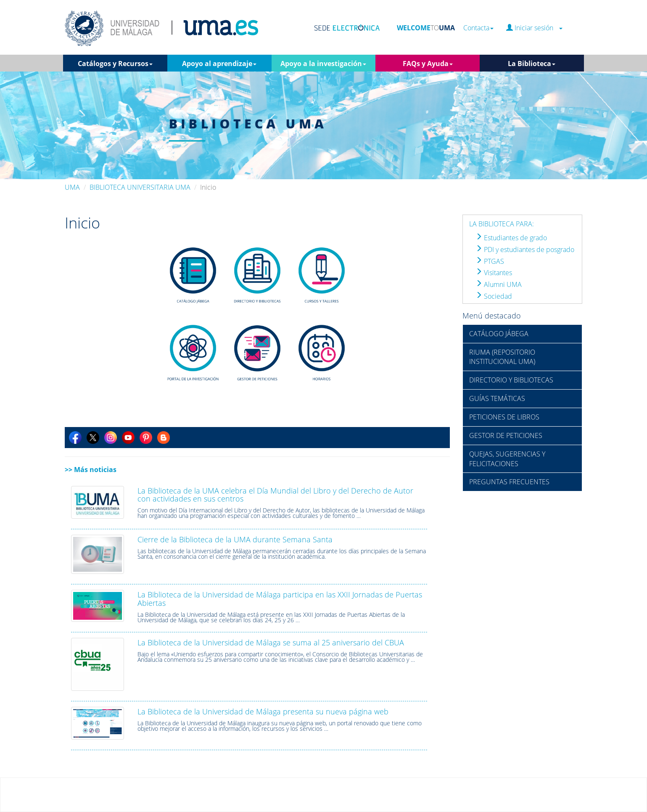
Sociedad (494, 296)
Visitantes (494, 273)
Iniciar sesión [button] (534, 28)
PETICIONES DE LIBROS (504, 417)
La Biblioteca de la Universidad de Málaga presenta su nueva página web (263, 711)
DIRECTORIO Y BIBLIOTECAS (511, 380)
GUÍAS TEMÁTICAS (497, 398)
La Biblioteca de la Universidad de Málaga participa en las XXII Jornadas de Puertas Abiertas (280, 599)
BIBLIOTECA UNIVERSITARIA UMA (140, 187)
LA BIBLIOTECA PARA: (502, 224)
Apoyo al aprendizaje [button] (219, 64)
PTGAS (490, 261)
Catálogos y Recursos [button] (115, 64)
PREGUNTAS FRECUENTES (509, 482)
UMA (72, 187)
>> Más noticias (91, 470)
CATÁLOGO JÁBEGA (499, 334)
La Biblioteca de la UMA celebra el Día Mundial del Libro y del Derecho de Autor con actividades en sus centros (275, 495)
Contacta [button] (478, 28)
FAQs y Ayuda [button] (428, 64)
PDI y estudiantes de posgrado (525, 249)
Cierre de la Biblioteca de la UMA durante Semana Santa (235, 539)
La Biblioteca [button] (532, 64)
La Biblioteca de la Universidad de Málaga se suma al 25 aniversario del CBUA (271, 642)
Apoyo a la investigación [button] (323, 64)
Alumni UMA (499, 284)
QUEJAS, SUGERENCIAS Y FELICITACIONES (507, 459)
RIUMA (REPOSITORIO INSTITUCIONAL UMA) (502, 357)
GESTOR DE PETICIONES (506, 435)
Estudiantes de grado (511, 238)
